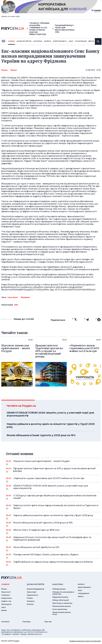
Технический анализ (61, 606)
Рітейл (30, 598)
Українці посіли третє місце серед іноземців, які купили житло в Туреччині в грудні (56, 507)
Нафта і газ (6, 601)
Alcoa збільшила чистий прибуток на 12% (53, 548)
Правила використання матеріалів (85, 641)
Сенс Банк (13, 297)
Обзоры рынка (59, 589)
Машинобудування (35, 589)
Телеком (31, 601)
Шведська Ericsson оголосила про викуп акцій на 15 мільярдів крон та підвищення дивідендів (53, 539)
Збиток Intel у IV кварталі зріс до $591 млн (53, 531)
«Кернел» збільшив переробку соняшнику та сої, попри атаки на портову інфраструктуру (38, 29)
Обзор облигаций (61, 600)
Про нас (48, 622)
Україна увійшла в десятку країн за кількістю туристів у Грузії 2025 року (51, 425)
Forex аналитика (60, 609)
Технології (6, 592)
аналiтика (58, 584)
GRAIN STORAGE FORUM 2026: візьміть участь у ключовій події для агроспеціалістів (50, 414)
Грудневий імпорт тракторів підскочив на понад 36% (63, 29)
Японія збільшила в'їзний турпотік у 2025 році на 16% (41, 435)
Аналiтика (38, 41)
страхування (81, 41)
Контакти (5, 622)
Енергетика (6, 598)
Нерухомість (32, 595)
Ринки (4, 70)
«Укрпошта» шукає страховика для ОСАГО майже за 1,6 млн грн (53, 479)
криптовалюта (60, 41)
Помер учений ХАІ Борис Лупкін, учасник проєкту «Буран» (53, 556)
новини (11, 41)
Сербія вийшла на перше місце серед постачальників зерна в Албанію (53, 563)
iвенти (91, 41)
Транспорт (32, 592)
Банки (14, 70)
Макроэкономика (60, 597)
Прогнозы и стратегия (62, 603)
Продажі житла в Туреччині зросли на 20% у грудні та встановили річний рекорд (54, 470)
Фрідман (25, 297)
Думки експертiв (24, 41)
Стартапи (6, 595)
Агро (4, 607)
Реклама (26, 622)
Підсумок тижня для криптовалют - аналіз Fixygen (53, 462)
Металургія (6, 604)
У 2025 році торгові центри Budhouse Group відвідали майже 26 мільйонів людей (55, 497)
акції (71, 41)
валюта (48, 41)
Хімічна (30, 604)
